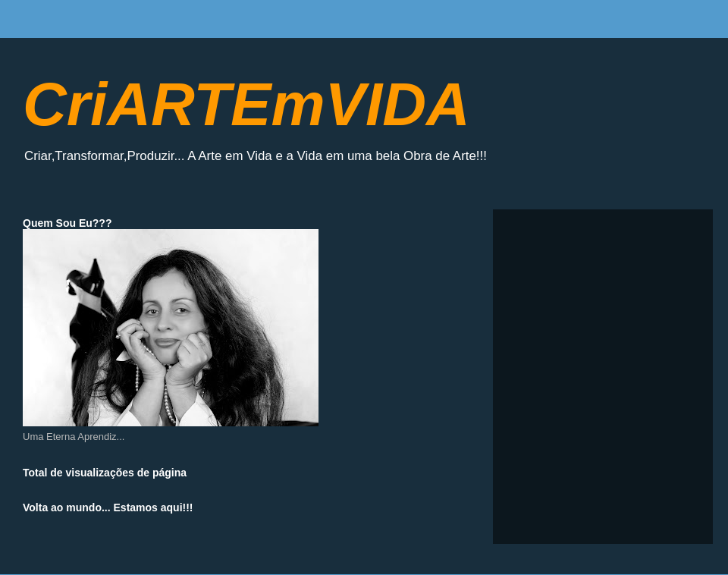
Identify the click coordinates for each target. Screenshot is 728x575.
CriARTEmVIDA (246, 104)
